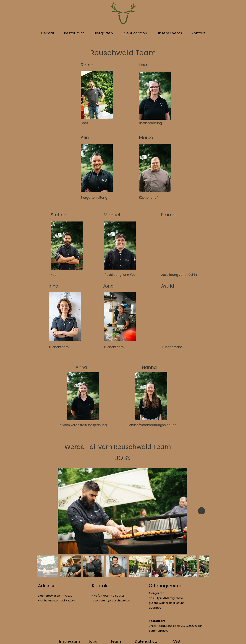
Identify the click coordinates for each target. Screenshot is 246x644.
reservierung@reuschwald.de (111, 600)
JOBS (123, 458)
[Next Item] (201, 511)
